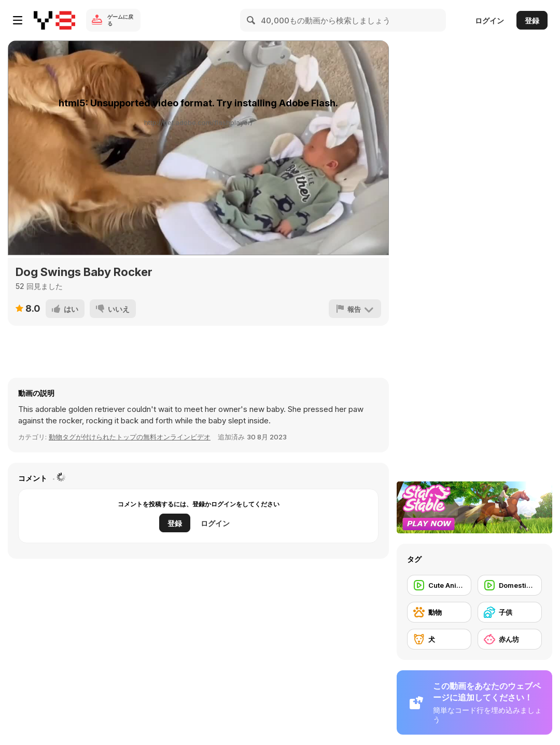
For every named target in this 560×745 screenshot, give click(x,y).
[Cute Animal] (439, 585)
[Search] (251, 20)
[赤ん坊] (510, 639)
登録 (532, 20)
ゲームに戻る (120, 20)
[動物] (439, 612)
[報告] (355, 309)
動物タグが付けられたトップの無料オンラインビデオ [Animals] (130, 437)
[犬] (439, 639)
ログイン (489, 20)
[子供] (510, 612)
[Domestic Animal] (510, 585)
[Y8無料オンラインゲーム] (54, 20)
